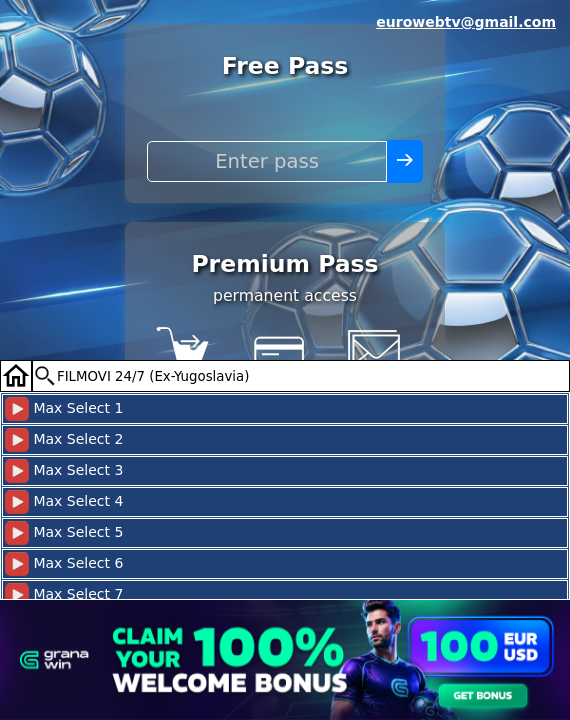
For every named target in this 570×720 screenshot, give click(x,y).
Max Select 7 (64, 595)
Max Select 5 (64, 533)
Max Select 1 (64, 409)
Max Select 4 (64, 502)
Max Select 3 (64, 471)
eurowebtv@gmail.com (466, 22)
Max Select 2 (64, 440)
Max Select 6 (64, 564)
